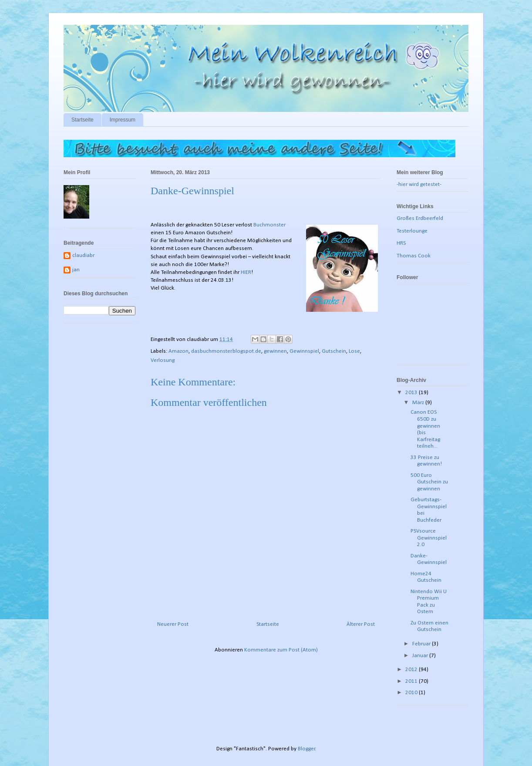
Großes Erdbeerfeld (420, 218)
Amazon (178, 351)
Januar (421, 656)
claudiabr (83, 255)
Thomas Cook (414, 256)
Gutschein (334, 351)
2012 (412, 670)
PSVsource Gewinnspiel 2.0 (429, 538)
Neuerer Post (173, 624)
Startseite (82, 120)
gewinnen (275, 351)
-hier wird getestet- (419, 184)
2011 (412, 681)
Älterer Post (361, 624)
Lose (354, 351)
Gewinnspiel (304, 351)
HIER (246, 272)
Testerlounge (412, 231)
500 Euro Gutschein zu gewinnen (429, 482)
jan (76, 270)
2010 (412, 693)
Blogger (306, 749)
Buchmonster (269, 225)
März (419, 403)
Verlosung (163, 360)
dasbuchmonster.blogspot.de (226, 351)
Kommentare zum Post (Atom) (281, 650)
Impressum (123, 120)
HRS (401, 243)
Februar (422, 644)
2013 (412, 393)
